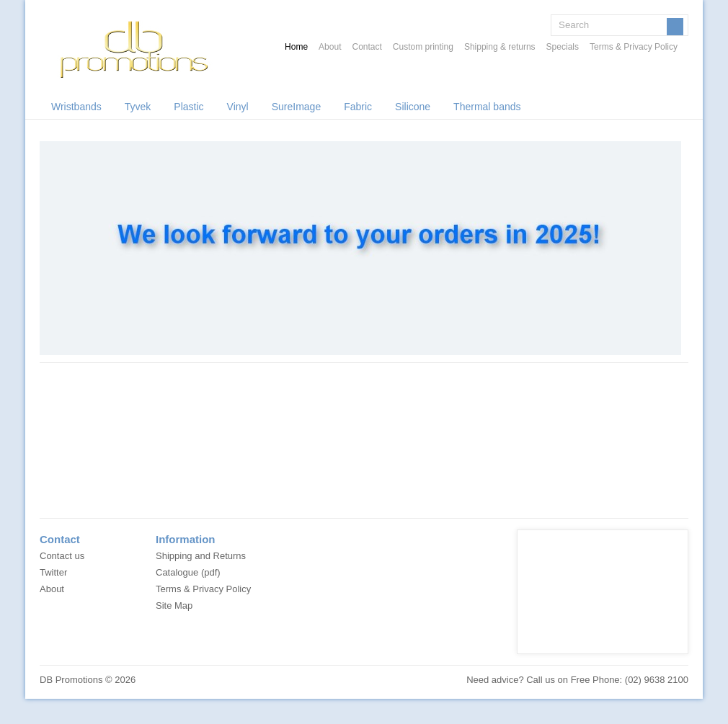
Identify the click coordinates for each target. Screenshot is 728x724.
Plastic (188, 107)
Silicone (413, 107)
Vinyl (238, 107)
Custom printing (423, 47)
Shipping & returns (500, 47)
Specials (563, 47)
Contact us (62, 556)
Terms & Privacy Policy (634, 47)
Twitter (53, 572)
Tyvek (138, 107)
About (330, 47)
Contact (367, 47)
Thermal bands (487, 107)
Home (296, 47)
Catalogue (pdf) (188, 572)
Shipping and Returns (201, 556)
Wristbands (76, 107)
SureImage (296, 107)
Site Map (174, 605)
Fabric (358, 107)
